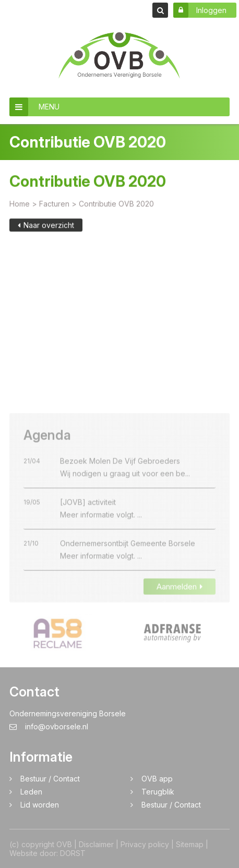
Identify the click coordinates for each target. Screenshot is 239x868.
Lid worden (40, 805)
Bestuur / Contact (50, 779)
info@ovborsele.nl (49, 726)
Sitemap (190, 844)
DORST (73, 853)
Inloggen (200, 10)
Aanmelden (180, 598)
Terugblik (158, 792)
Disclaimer (96, 844)
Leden (31, 792)
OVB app (157, 779)
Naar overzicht (46, 227)
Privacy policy (145, 844)
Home (20, 205)
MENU (34, 107)
